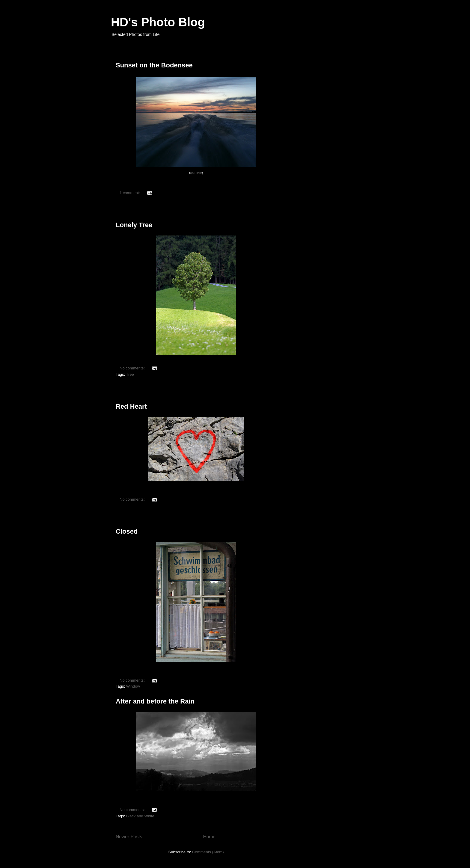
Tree (130, 374)
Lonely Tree (134, 225)
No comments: (133, 368)
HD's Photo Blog (158, 22)
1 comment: (130, 193)
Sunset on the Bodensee (154, 65)
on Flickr (196, 173)
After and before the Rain (155, 701)
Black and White (140, 816)
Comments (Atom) (208, 852)
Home (209, 837)
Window (133, 686)
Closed (127, 531)
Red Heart (131, 406)
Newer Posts (129, 837)
